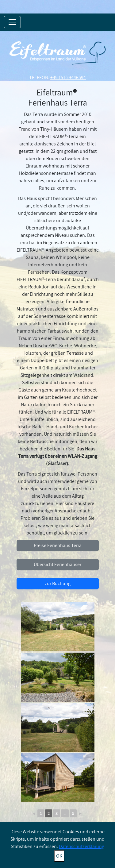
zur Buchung (58, 583)
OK (59, 856)
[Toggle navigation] (12, 22)
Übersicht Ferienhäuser (57, 564)
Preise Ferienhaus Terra (58, 545)
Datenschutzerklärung (82, 846)
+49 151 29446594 (68, 77)
